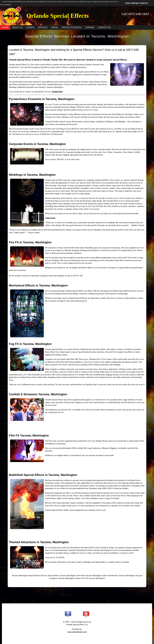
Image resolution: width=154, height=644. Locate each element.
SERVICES (43, 27)
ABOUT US (17, 27)
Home (128, 3)
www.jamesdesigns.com (77, 632)
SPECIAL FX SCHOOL (72, 27)
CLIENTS (30, 27)
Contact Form (57, 92)
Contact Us (144, 3)
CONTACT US (104, 27)
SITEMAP (90, 27)
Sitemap (135, 3)
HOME (5, 27)
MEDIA (55, 27)
